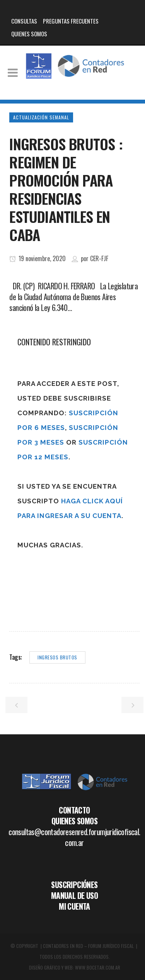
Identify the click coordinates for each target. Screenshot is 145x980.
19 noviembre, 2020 (38, 258)
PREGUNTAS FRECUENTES (71, 21)
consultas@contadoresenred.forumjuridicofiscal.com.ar (74, 837)
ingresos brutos (57, 657)
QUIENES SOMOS (29, 34)
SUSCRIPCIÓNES (74, 885)
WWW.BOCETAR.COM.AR (98, 967)
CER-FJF (99, 258)
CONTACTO (74, 810)
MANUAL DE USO (74, 895)
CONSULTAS (24, 21)
